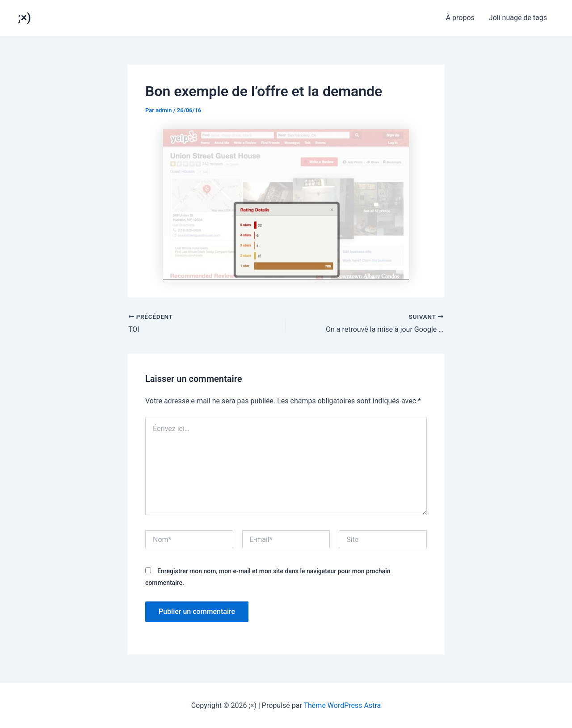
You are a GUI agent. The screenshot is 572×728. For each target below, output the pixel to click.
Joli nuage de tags (518, 18)
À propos (460, 18)
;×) (24, 17)
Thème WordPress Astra (343, 705)
